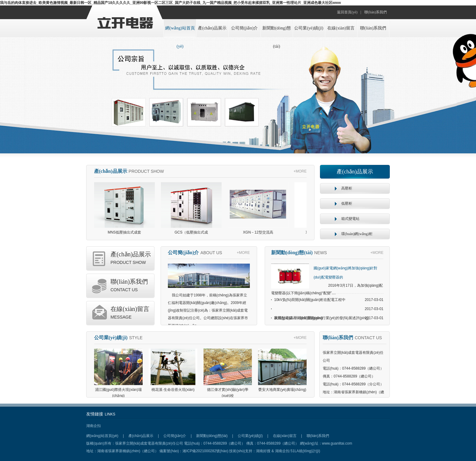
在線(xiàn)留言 (341, 28)
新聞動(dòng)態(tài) (276, 32)
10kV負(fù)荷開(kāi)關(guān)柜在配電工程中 (310, 300)
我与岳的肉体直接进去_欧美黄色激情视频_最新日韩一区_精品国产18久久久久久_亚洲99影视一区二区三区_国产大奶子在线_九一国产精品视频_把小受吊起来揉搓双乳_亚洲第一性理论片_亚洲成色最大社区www (170, 3)
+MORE (300, 171)
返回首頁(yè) (347, 12)
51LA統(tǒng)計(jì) (305, 451)
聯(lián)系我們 (376, 12)
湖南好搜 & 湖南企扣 (273, 451)
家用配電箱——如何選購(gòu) (298, 318)
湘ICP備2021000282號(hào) (205, 451)
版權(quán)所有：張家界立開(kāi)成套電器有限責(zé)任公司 (135, 443)
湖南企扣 (93, 426)
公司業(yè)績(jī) (309, 28)
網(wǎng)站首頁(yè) (180, 32)
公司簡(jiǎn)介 (244, 28)
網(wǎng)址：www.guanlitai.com (326, 443)
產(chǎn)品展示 (212, 28)
